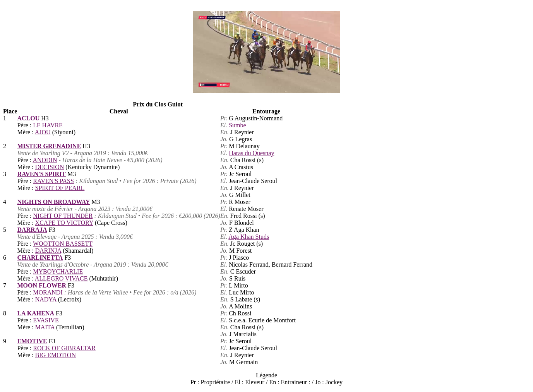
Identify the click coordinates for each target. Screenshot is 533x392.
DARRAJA (32, 230)
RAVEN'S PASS (53, 181)
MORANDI (48, 292)
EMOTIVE (32, 341)
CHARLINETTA (40, 258)
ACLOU (28, 118)
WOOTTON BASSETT (63, 244)
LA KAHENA (36, 313)
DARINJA (48, 251)
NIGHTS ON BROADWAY (53, 202)
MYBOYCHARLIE (58, 271)
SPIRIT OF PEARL (60, 188)
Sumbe (237, 125)
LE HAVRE (48, 125)
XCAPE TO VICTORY (64, 223)
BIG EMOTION (56, 355)
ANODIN (45, 160)
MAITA (45, 327)
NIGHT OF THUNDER (63, 216)
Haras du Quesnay (251, 153)
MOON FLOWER (42, 285)
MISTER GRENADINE (49, 146)
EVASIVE (46, 320)
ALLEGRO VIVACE (61, 278)
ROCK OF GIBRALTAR (64, 348)
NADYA (46, 299)
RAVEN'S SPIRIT (41, 174)
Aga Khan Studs (249, 237)
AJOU (43, 132)
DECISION (50, 167)
